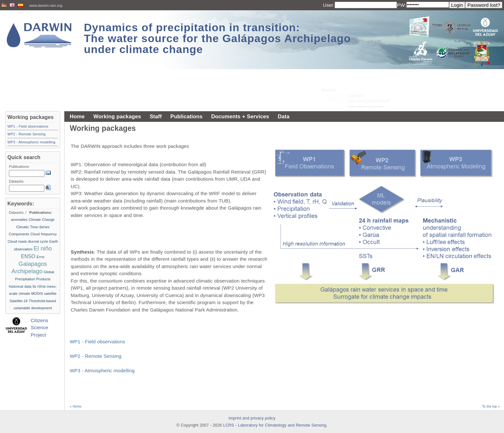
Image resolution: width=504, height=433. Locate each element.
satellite (50, 293)
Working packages (117, 116)
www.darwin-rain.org (46, 5)
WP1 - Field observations (97, 342)
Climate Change (42, 220)
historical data (20, 286)
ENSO (28, 256)
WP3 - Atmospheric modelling (102, 370)
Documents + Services (240, 116)
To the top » (491, 406)
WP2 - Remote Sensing (96, 356)
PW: (402, 5)
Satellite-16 (19, 301)
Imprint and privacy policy (252, 418)
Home (77, 116)
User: (329, 5)
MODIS (37, 293)
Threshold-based (42, 301)
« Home (76, 406)
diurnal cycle (38, 241)
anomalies (19, 220)
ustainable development (33, 308)
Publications (186, 116)
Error (41, 257)
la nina (39, 286)
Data (283, 116)
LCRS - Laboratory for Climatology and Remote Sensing (275, 425)
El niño (43, 248)
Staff (156, 116)
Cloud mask (17, 241)
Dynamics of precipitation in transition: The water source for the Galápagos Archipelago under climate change (217, 38)
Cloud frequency (43, 234)
